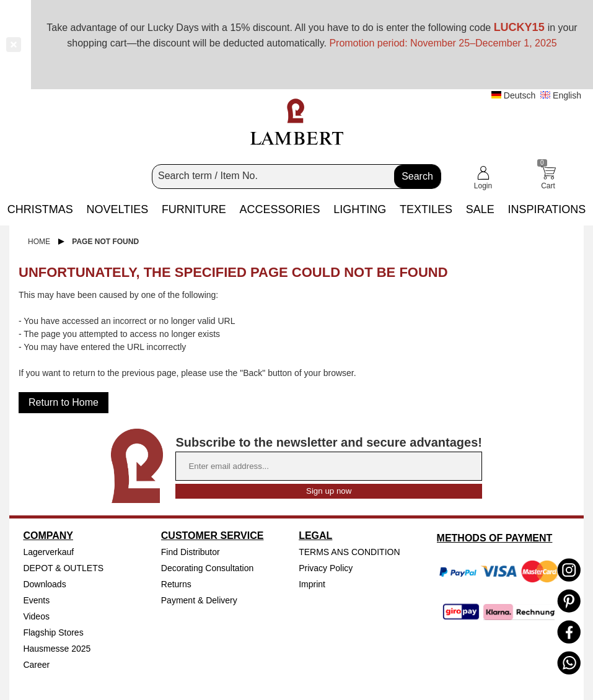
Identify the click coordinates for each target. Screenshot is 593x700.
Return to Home (64, 402)
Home (39, 242)
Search (417, 176)
